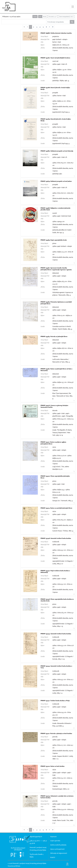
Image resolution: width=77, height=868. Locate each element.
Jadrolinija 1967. (57, 174)
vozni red (55, 61)
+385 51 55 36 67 (35, 841)
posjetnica (56, 36)
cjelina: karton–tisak (59, 96)
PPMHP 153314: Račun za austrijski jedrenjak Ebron (56, 508)
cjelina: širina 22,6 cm (59, 456)
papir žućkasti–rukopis (60, 39)
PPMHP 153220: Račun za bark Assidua (52, 766)
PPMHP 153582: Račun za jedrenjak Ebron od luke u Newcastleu (56, 370)
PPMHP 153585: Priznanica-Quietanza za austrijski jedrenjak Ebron (56, 303)
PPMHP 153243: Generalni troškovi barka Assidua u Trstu (56, 667)
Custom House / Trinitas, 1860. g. (63, 531)
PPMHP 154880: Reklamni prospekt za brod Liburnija (57, 151)
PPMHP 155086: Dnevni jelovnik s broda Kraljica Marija (55, 88)
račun (54, 447)
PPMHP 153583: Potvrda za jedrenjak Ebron (54, 336)
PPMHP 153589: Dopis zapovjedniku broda (54, 240)
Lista (40, 16)
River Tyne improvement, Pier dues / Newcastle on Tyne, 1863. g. (63, 396)
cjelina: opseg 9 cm (58, 221)
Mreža (45, 16)
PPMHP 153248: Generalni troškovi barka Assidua (56, 538)
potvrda (55, 737)
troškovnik (56, 542)
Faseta (35, 16)
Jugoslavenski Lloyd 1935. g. (61, 112)
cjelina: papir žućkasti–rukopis (62, 246)
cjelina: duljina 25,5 (58, 490)
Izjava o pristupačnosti (57, 849)
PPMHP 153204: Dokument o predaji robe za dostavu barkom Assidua (57, 797)
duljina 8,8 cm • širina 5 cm (61, 45)
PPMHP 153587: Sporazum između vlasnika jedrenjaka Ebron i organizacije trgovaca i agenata (56, 269)
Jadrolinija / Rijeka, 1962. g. (61, 81)
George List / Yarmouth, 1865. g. (63, 501)
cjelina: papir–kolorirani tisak (62, 216)
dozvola (55, 410)
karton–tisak (57, 42)
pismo (54, 243)
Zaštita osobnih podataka (58, 845)
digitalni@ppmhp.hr (36, 837)
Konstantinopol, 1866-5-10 (61, 789)
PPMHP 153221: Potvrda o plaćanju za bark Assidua (56, 733)
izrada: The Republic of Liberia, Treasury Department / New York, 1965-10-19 (62, 432)
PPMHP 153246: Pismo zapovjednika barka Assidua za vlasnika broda (57, 600)
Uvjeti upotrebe (55, 841)
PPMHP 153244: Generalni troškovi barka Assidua (56, 634)
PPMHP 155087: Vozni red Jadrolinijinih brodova (55, 58)
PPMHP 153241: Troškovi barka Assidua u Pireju (55, 701)
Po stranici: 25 (52, 16)
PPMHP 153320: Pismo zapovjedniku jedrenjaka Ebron (55, 477)
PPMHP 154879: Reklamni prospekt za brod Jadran (56, 181)
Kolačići (53, 857)
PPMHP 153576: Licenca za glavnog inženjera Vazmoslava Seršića (54, 406)
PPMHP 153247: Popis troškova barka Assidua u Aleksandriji (55, 572)
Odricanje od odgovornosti (59, 853)
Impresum (53, 837)
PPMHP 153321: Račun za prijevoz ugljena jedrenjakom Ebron (53, 443)
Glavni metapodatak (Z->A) (66, 16)
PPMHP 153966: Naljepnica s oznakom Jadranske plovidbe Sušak (55, 209)
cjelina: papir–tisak (58, 484)
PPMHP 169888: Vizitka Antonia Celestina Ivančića (56, 33)
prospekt (55, 93)
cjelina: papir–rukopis (59, 276)
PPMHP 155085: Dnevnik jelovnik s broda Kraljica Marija (56, 120)
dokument (56, 273)
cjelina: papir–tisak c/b (60, 64)
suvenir (55, 213)
